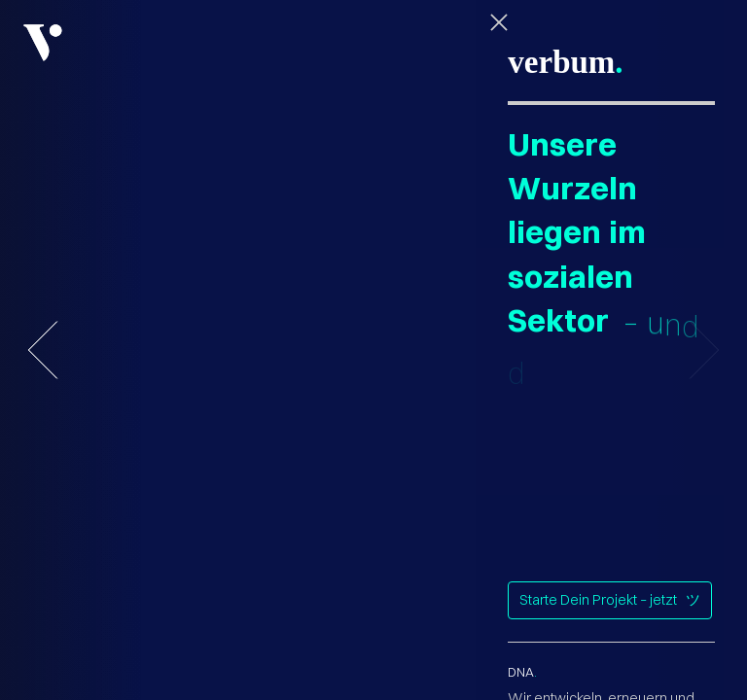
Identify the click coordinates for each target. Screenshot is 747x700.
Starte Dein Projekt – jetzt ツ (610, 600)
